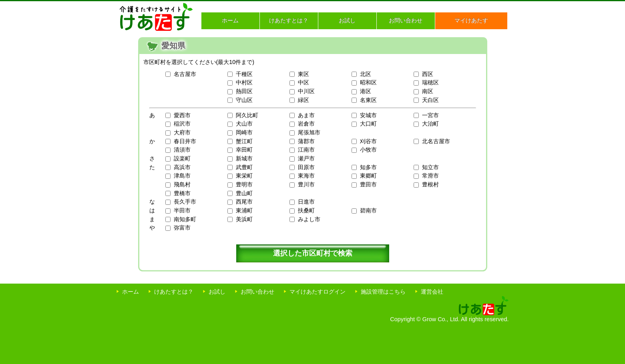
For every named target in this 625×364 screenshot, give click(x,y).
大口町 (368, 124)
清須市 (182, 150)
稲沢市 (182, 124)
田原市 (306, 167)
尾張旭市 (309, 132)
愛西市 (182, 115)
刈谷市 (368, 141)
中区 (303, 82)
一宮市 (430, 115)
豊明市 (244, 184)
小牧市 (368, 150)
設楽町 (182, 158)
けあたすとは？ (289, 20)
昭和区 (368, 82)
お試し (347, 20)
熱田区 (244, 91)
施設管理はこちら (383, 292)
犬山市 (244, 124)
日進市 (306, 202)
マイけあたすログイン (318, 292)
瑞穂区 (430, 82)
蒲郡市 (306, 141)
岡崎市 (244, 132)
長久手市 (185, 202)
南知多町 (185, 219)
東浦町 (244, 210)
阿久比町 (247, 115)
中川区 (306, 91)
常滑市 (430, 176)
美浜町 (244, 219)
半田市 (182, 210)
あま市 (306, 115)
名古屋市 (185, 74)
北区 (366, 74)
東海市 (306, 176)
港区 (366, 91)
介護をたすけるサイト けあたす (156, 17)
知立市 (430, 167)
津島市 (182, 176)
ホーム (230, 20)
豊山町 (244, 193)
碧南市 (368, 210)
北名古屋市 (436, 141)
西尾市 (244, 202)
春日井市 (185, 141)
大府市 (182, 132)
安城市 (368, 115)
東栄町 (244, 176)
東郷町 (368, 176)
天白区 (430, 100)
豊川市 (306, 184)
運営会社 (432, 292)
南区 (428, 91)
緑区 (303, 100)
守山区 (244, 100)
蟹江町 (244, 141)
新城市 (244, 158)
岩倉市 (306, 124)
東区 (303, 74)
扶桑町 (306, 210)
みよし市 (309, 219)
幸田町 (244, 150)
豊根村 (430, 184)
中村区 (244, 82)
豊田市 (368, 184)
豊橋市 (182, 193)
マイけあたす (471, 20)
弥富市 (182, 228)
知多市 (368, 167)
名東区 (368, 100)
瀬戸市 (306, 158)
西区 (428, 74)
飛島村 (182, 184)
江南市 (306, 150)
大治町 (430, 124)
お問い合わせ (406, 20)
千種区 (244, 74)
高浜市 (182, 167)
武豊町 (244, 167)
